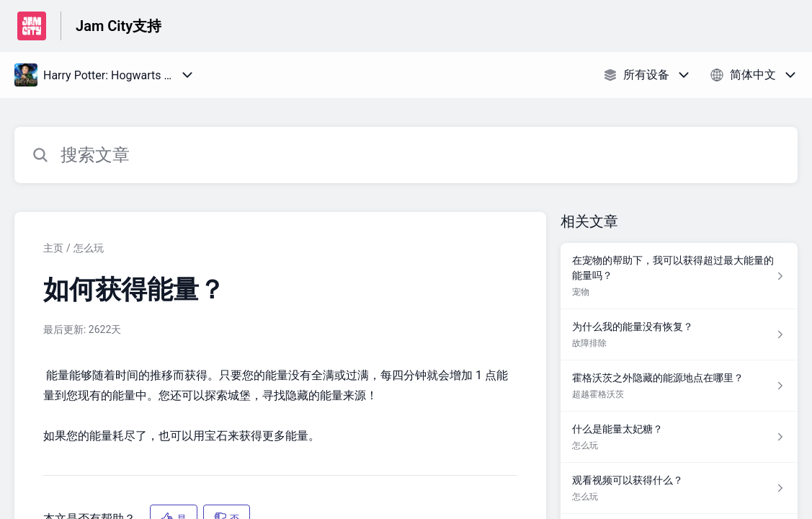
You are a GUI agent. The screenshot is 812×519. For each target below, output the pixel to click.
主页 (53, 248)
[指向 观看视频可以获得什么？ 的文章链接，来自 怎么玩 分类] (679, 488)
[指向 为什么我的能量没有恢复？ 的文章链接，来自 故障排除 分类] (679, 335)
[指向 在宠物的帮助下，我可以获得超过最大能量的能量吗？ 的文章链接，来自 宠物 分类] (679, 276)
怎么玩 (89, 248)
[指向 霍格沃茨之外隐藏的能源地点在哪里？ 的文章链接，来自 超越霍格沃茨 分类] (679, 386)
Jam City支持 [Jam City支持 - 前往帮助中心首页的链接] (119, 26)
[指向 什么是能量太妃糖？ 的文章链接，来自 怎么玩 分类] (679, 437)
